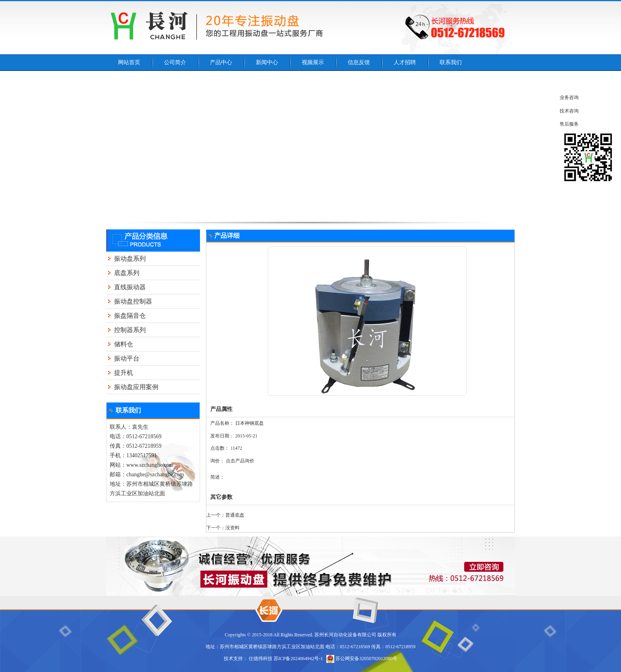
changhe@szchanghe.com (155, 474)
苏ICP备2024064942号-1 (298, 659)
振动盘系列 (130, 259)
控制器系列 (130, 330)
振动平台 (127, 358)
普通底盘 (235, 515)
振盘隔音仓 (130, 316)
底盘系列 (127, 273)
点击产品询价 (240, 461)
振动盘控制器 (133, 301)
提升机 (124, 373)
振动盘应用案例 (136, 387)
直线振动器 (130, 287)
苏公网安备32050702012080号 (362, 659)
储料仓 (124, 344)
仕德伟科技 (261, 659)
